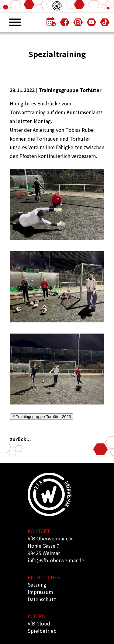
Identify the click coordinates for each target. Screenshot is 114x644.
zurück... (20, 439)
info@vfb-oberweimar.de (56, 560)
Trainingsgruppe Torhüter (70, 90)
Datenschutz (42, 599)
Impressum (40, 592)
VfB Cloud (39, 623)
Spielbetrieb (42, 631)
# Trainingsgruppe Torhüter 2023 (42, 417)
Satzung (37, 584)
